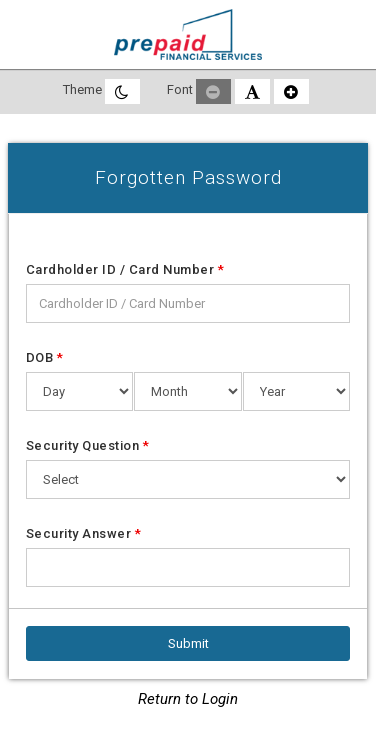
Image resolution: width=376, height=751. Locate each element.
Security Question (88, 445)
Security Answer (84, 533)
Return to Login (188, 699)
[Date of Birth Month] (187, 391)
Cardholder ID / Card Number (125, 269)
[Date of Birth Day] (79, 391)
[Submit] (188, 643)
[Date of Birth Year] (296, 391)
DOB (45, 357)
